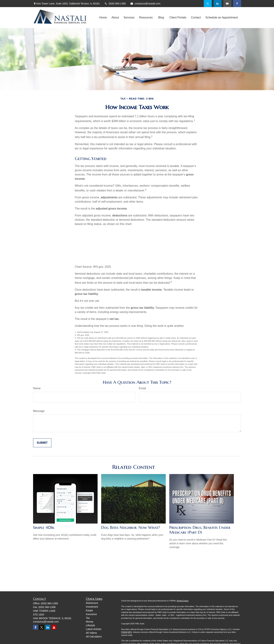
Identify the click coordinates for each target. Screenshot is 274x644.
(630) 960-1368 (115, 4)
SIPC (130, 632)
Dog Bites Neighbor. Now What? (131, 528)
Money (90, 622)
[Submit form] (42, 443)
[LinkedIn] (218, 4)
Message (39, 411)
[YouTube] (227, 4)
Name (37, 388)
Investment (92, 607)
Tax (88, 618)
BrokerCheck (183, 601)
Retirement (92, 603)
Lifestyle (90, 625)
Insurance (91, 614)
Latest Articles (94, 629)
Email (142, 388)
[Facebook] (237, 4)
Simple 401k (44, 528)
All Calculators (94, 637)
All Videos (91, 633)
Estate (89, 610)
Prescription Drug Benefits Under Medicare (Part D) (200, 530)
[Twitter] (208, 4)
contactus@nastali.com (145, 4)
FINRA (124, 632)
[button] (103, 18)
